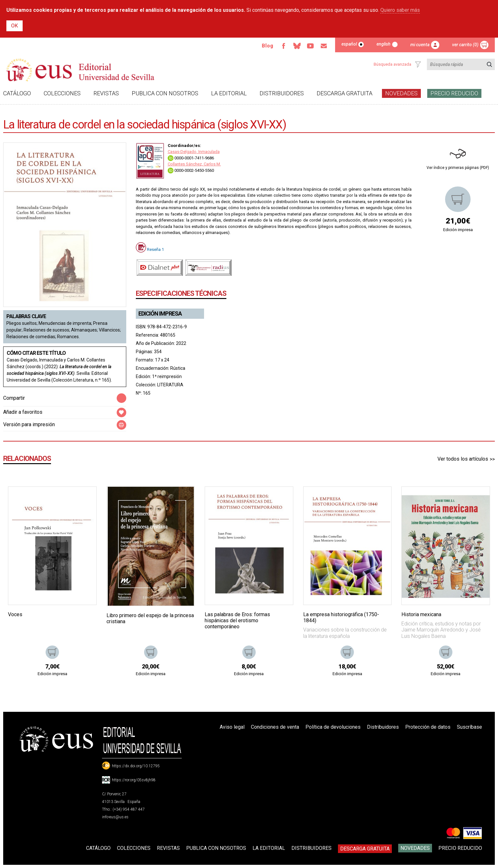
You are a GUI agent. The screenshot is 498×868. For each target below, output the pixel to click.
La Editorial (229, 93)
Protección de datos (428, 727)
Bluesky (297, 46)
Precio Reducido (454, 93)
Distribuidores (282, 93)
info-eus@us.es (115, 817)
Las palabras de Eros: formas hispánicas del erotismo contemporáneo (237, 620)
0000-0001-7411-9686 (191, 158)
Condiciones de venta (275, 727)
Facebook (283, 46)
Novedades (401, 93)
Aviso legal (232, 727)
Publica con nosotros (165, 93)
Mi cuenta (420, 45)
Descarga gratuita (344, 93)
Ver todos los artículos (463, 459)
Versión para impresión (29, 424)
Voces (15, 614)
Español (349, 44)
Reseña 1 (155, 249)
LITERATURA (170, 385)
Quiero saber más (400, 10)
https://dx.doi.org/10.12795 (136, 766)
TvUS (310, 46)
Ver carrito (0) (465, 45)
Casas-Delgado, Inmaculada (194, 152)
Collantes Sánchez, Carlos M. (194, 164)
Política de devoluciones (333, 727)
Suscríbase (469, 727)
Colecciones (62, 93)
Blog (267, 46)
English (384, 44)
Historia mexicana (421, 614)
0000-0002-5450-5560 (191, 170)
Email (324, 46)
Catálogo (17, 93)
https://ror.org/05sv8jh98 (134, 780)
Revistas (106, 93)
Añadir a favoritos (23, 412)
